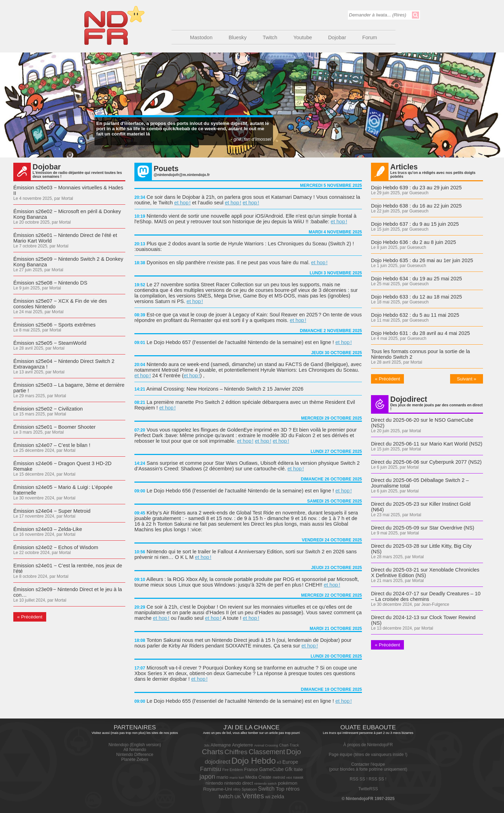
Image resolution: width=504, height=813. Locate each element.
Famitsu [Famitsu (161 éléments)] (211, 769)
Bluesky (237, 37)
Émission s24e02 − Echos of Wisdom (56, 547)
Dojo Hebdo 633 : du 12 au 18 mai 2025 (416, 297)
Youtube (303, 37)
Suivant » (467, 379)
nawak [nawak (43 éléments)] (298, 777)
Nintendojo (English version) (135, 745)
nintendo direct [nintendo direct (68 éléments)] (239, 783)
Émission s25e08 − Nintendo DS (50, 283)
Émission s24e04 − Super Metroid (52, 511)
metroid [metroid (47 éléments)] (279, 777)
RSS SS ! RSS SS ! (368, 779)
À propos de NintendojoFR (368, 745)
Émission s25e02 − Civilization (48, 409)
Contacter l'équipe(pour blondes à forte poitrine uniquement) (368, 767)
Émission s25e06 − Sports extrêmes (54, 325)
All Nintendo (135, 750)
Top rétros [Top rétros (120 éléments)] (288, 789)
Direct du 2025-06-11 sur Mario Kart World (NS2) (427, 444)
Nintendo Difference (135, 755)
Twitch (270, 37)
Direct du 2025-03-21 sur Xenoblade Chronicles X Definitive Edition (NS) (425, 573)
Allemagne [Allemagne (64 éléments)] (221, 745)
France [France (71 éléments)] (251, 769)
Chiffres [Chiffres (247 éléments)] (236, 752)
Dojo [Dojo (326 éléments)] (294, 752)
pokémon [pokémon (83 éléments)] (288, 783)
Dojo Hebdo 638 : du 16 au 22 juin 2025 (416, 206)
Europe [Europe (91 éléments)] (290, 762)
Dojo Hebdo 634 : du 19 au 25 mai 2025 (416, 279)
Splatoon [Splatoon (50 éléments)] (249, 789)
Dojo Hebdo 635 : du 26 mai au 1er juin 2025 (422, 260)
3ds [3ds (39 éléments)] (207, 745)
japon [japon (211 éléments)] (207, 776)
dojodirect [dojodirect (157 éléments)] (218, 762)
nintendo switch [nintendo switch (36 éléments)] (265, 784)
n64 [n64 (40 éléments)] (289, 777)
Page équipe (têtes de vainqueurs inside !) (368, 755)
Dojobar (337, 37)
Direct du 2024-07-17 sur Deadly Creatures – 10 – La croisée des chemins (426, 596)
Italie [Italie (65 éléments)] (298, 770)
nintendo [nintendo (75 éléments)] (214, 783)
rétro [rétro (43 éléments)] (237, 789)
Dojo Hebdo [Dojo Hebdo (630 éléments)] (254, 761)
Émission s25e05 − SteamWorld (50, 343)
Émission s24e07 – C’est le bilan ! (52, 445)
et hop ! (183, 203)
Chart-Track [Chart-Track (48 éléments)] (289, 745)
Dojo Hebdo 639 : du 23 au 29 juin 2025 (416, 188)
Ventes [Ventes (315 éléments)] (253, 796)
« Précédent (30, 617)
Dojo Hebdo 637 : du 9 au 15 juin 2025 (415, 224)
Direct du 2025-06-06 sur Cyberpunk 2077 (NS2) (426, 462)
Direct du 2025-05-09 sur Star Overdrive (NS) (423, 528)
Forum (370, 37)
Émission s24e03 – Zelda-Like (48, 529)
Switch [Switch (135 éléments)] (266, 789)
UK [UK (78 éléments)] (238, 797)
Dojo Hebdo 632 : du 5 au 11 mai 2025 (415, 315)
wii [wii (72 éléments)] (268, 797)
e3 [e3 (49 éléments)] (279, 762)
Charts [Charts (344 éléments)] (213, 752)
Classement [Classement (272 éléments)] (267, 752)
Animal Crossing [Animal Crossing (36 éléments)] (266, 745)
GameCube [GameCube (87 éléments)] (272, 769)
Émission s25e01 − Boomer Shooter (54, 427)
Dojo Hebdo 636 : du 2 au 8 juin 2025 (414, 242)
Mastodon (201, 37)
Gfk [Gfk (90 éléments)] (289, 769)
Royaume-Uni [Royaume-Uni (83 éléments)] (218, 789)
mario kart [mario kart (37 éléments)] (237, 777)
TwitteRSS (368, 789)
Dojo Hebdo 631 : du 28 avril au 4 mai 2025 (421, 333)
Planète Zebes (135, 759)
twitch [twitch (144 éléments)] (226, 796)
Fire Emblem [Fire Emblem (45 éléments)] (233, 770)
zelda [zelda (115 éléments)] (278, 796)
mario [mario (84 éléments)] (222, 777)
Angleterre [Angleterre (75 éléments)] (243, 745)
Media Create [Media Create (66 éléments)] (258, 777)
